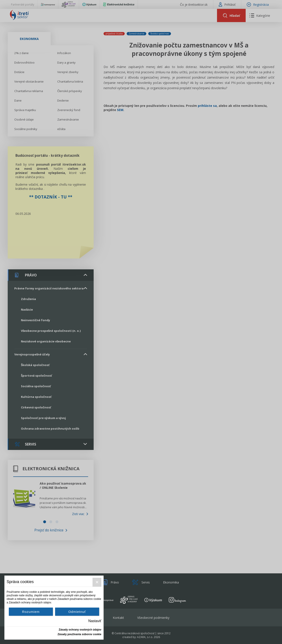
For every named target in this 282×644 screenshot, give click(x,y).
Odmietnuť (77, 612)
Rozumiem (31, 612)
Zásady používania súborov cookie (79, 634)
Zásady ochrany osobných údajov (80, 630)
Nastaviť (95, 621)
